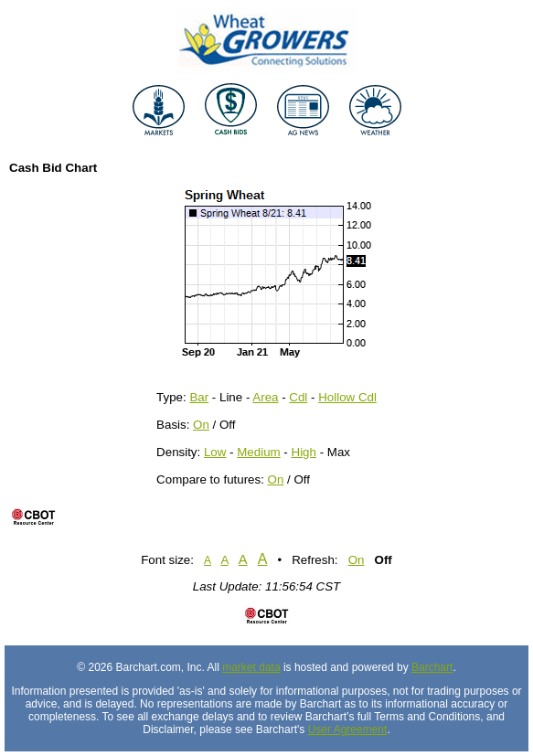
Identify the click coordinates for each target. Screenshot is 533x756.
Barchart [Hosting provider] (432, 667)
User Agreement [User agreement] (348, 729)
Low (215, 452)
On (201, 425)
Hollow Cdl (347, 397)
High (304, 452)
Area (265, 397)
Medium (258, 452)
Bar (199, 397)
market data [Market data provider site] (251, 667)
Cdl (298, 397)
